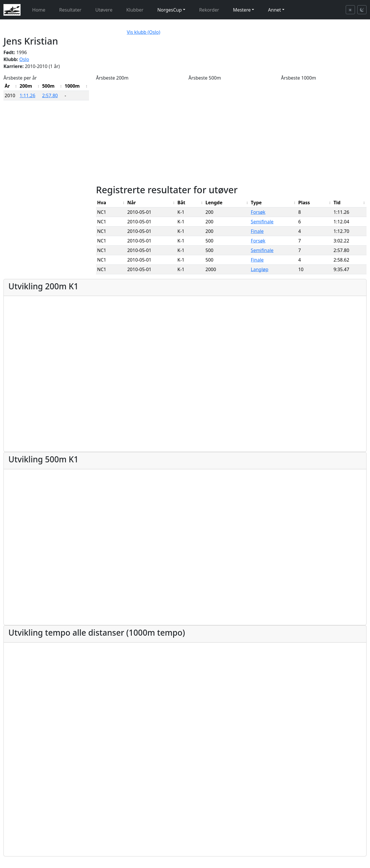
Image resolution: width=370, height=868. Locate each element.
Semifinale (262, 222)
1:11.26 (27, 95)
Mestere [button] (242, 10)
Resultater (70, 10)
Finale (257, 231)
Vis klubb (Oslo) (144, 32)
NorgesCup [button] (170, 10)
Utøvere (104, 10)
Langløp (260, 269)
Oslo (24, 59)
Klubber (135, 10)
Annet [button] (274, 10)
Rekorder (209, 10)
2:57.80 (50, 95)
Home (39, 10)
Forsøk (258, 212)
